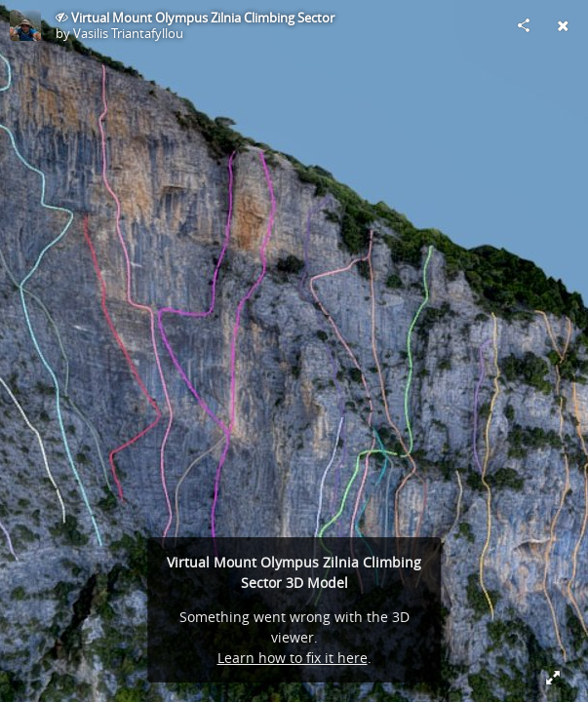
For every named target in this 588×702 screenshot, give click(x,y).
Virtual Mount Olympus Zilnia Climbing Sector (203, 18)
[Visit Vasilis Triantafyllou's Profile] (25, 25)
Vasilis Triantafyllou (128, 33)
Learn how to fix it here (293, 658)
